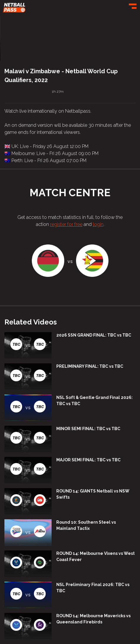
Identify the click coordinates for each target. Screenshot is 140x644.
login (98, 224)
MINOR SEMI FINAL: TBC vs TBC (88, 429)
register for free (66, 224)
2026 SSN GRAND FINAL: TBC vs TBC (94, 335)
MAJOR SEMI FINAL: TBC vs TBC (88, 460)
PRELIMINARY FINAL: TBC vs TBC (90, 366)
